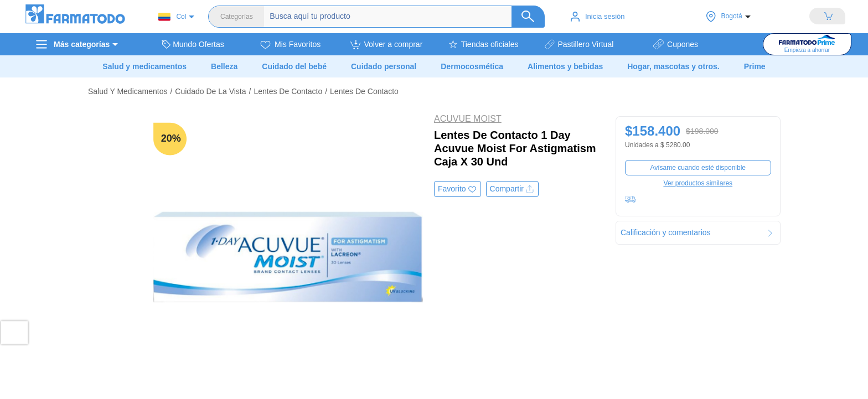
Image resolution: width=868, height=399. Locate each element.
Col (172, 17)
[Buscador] (398, 17)
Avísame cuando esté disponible (698, 168)
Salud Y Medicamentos (128, 91)
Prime (755, 66)
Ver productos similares (698, 183)
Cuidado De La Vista (210, 91)
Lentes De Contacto (288, 91)
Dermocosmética (472, 66)
